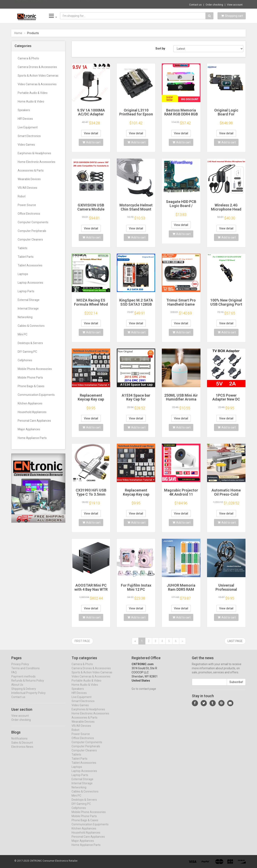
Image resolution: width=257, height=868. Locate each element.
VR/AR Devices (27, 188)
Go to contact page (144, 693)
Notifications (19, 742)
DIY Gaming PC (27, 352)
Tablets (23, 248)
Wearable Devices (29, 179)
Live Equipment (28, 127)
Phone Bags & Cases (31, 386)
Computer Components (33, 222)
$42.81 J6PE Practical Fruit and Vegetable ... (71, 4)
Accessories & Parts (31, 170)
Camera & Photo (28, 58)
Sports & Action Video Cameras (38, 76)
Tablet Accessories (30, 265)
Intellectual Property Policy (28, 697)
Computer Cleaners (30, 239)
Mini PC (23, 334)
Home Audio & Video (31, 101)
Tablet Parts (26, 257)
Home (18, 33)
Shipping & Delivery (24, 693)
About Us (17, 688)
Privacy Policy (20, 668)
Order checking (214, 5)
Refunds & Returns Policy (28, 684)
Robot (22, 196)
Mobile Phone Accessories (35, 369)
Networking (25, 317)
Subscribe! (236, 686)
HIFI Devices (25, 119)
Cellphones (25, 360)
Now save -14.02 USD (28, 4)
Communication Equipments (36, 395)
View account (235, 5)
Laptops (23, 274)
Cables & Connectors (31, 326)
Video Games (26, 145)
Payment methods (23, 680)
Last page (235, 641)
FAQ (14, 676)
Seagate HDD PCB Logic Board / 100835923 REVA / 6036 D (181, 208)
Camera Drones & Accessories (37, 67)
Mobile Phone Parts (30, 378)
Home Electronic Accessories (36, 162)
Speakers (24, 110)
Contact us (195, 5)
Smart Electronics (29, 136)
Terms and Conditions (25, 672)
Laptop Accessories (30, 283)
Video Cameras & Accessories (37, 84)
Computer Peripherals (32, 231)
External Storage (29, 300)
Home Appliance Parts (32, 438)
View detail (91, 133)
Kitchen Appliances (30, 403)
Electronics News (22, 750)
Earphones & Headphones (34, 153)
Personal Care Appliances (34, 421)
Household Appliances (32, 412)
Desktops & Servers (30, 343)
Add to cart (91, 142)
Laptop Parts (26, 291)
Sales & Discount (22, 746)
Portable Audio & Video (33, 93)
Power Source (27, 205)
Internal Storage (28, 309)
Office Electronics (29, 214)
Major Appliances (29, 429)
